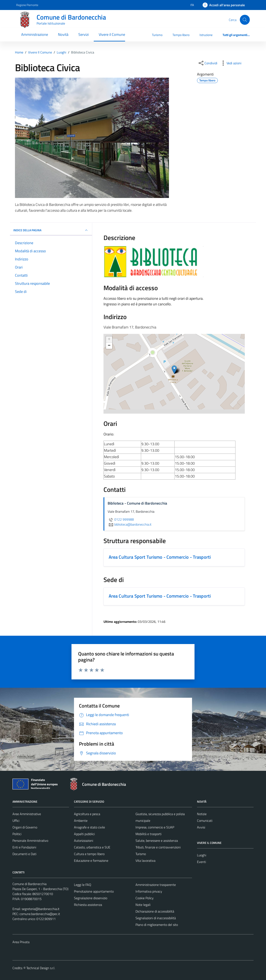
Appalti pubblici (84, 834)
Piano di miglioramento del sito (157, 925)
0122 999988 (121, 519)
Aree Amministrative (27, 814)
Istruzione (206, 35)
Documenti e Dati (24, 854)
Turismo (157, 35)
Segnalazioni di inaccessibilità (156, 918)
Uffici (16, 821)
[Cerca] (245, 20)
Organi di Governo (25, 827)
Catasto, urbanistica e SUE (92, 847)
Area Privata (21, 942)
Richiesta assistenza (88, 905)
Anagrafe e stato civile (89, 827)
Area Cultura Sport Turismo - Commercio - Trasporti (160, 557)
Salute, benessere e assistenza (157, 841)
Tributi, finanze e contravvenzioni (158, 847)
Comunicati (205, 821)
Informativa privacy (149, 891)
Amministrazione (35, 34)
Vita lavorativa (145, 861)
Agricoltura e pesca (87, 814)
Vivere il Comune (112, 34)
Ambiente (81, 821)
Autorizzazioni (84, 841)
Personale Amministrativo (30, 841)
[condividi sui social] (208, 63)
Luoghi (202, 855)
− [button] (109, 346)
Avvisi (201, 827)
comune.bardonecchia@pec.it (40, 914)
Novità (63, 34)
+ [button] (109, 340)
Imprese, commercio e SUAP (155, 827)
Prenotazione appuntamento (94, 891)
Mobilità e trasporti (148, 834)
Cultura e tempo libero (89, 854)
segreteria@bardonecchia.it (41, 909)
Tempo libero (181, 35)
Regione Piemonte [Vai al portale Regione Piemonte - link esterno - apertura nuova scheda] (27, 5)
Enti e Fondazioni (24, 847)
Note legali (143, 905)
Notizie (202, 814)
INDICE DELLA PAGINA (51, 230)
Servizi (84, 34)
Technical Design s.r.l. (41, 968)
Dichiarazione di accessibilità (155, 911)
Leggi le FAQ (83, 885)
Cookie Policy (145, 898)
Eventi (201, 862)
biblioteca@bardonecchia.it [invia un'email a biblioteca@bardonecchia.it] (130, 524)
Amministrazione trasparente (156, 885)
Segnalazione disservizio (91, 898)
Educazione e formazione (91, 861)
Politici (17, 834)
